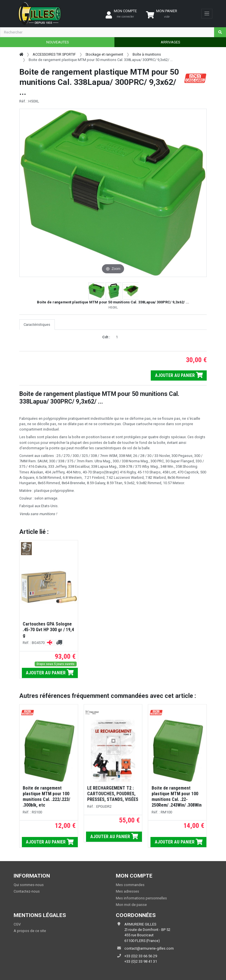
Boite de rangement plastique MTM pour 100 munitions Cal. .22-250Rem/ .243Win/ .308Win (177, 797)
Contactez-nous (27, 891)
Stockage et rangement (104, 54)
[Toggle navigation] (207, 14)
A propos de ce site (30, 931)
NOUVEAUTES (57, 42)
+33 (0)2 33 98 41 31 (141, 961)
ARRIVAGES (170, 42)
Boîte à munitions (147, 54)
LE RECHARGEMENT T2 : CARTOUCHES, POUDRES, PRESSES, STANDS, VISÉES (113, 794)
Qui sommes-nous (29, 885)
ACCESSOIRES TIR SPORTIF (54, 54)
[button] (97, 291)
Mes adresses (127, 891)
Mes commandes (130, 885)
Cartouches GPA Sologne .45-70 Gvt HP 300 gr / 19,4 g (48, 630)
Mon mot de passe (131, 905)
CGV (17, 924)
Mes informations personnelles (141, 898)
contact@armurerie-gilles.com (149, 948)
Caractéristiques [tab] (37, 325)
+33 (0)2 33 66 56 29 (141, 956)
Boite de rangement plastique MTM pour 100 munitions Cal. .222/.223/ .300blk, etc (46, 797)
